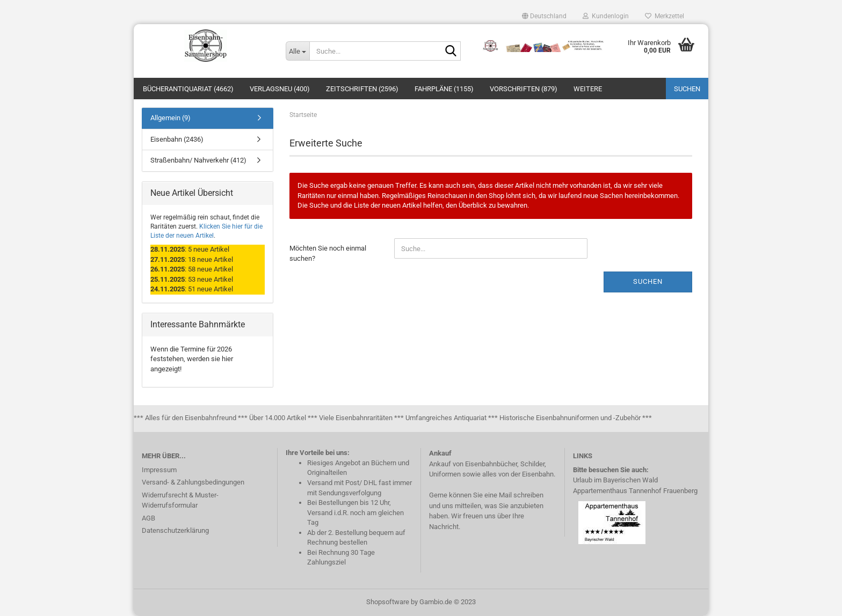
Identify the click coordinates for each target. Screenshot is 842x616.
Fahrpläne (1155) (444, 89)
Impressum (159, 470)
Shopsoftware (388, 602)
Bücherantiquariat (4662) (188, 89)
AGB (148, 518)
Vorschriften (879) (524, 89)
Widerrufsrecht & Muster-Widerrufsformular (180, 500)
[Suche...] (297, 51)
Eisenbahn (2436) (177, 139)
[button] (544, 16)
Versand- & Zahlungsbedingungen (193, 482)
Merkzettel (665, 16)
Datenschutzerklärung (175, 530)
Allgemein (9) (170, 118)
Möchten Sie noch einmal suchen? (328, 253)
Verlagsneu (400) (280, 89)
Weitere (588, 89)
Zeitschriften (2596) (362, 89)
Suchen (687, 89)
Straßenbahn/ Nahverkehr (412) (198, 160)
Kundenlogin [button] (606, 16)
